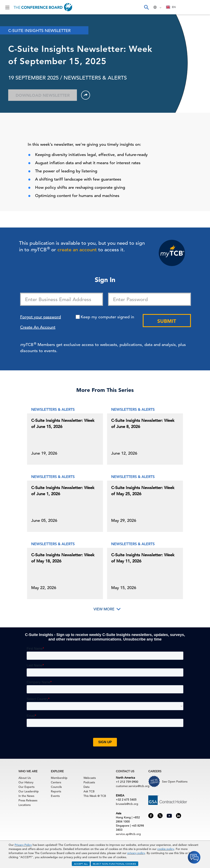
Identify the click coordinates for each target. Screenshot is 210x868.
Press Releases (28, 800)
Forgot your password (41, 317)
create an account (77, 250)
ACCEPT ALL (81, 864)
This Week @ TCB (95, 796)
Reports (56, 791)
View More (104, 609)
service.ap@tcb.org (128, 834)
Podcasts (89, 782)
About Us (25, 778)
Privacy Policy (23, 845)
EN (171, 7)
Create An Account (38, 327)
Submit (167, 321)
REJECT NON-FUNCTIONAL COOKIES (114, 864)
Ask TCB (89, 791)
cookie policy (166, 849)
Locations (25, 805)
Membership (59, 778)
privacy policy (136, 853)
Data (86, 787)
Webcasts (90, 778)
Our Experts (26, 787)
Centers (56, 782)
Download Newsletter (43, 95)
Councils (56, 787)
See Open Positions (175, 782)
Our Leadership (29, 791)
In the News (26, 796)
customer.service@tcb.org (133, 786)
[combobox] (171, 7)
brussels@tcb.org (127, 804)
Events (55, 796)
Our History (26, 782)
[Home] (43, 7)
